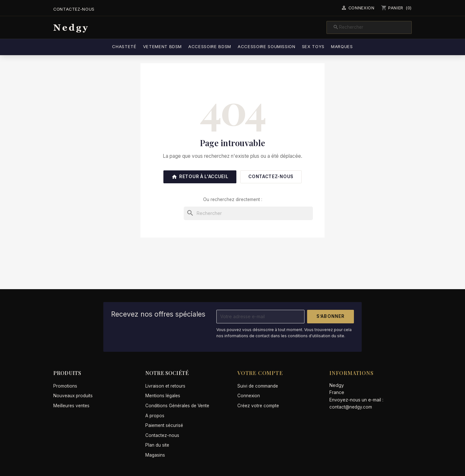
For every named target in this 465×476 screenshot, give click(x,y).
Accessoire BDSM (210, 46)
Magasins (155, 455)
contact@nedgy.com (351, 407)
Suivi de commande (258, 386)
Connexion (249, 396)
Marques (342, 46)
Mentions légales (163, 396)
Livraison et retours (165, 386)
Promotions (65, 386)
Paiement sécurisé (164, 425)
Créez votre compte (258, 406)
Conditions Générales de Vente (177, 406)
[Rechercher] (369, 27)
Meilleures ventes (71, 406)
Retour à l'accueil (200, 177)
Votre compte (260, 373)
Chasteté (124, 46)
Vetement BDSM (163, 46)
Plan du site (157, 445)
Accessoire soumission (267, 46)
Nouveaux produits (73, 396)
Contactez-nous (74, 9)
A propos (155, 416)
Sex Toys (313, 46)
